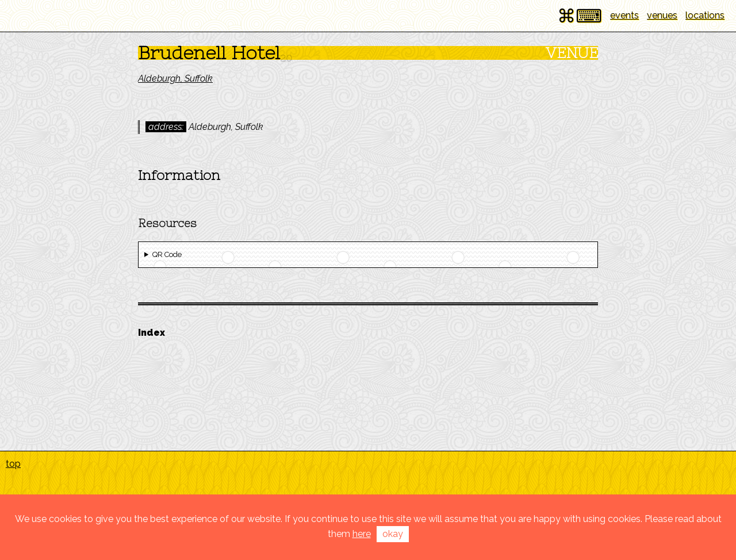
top (13, 464)
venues (662, 15)
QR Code (167, 254)
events (624, 15)
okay (393, 534)
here (362, 534)
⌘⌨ (580, 16)
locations (705, 15)
